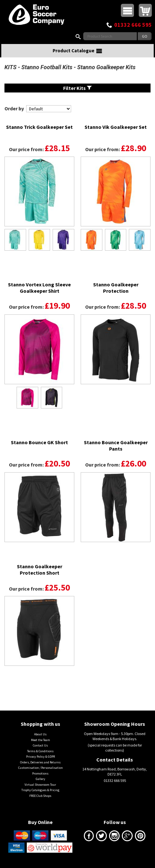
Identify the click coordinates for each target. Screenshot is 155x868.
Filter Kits (77, 88)
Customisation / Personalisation (41, 768)
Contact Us (40, 745)
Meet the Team (41, 740)
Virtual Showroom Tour (40, 785)
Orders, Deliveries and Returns (40, 762)
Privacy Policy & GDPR (41, 757)
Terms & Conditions (40, 751)
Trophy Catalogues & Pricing (40, 790)
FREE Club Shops (40, 796)
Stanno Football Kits (47, 67)
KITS (11, 67)
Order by (14, 108)
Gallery (41, 779)
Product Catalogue (77, 51)
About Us (40, 734)
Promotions (40, 773)
